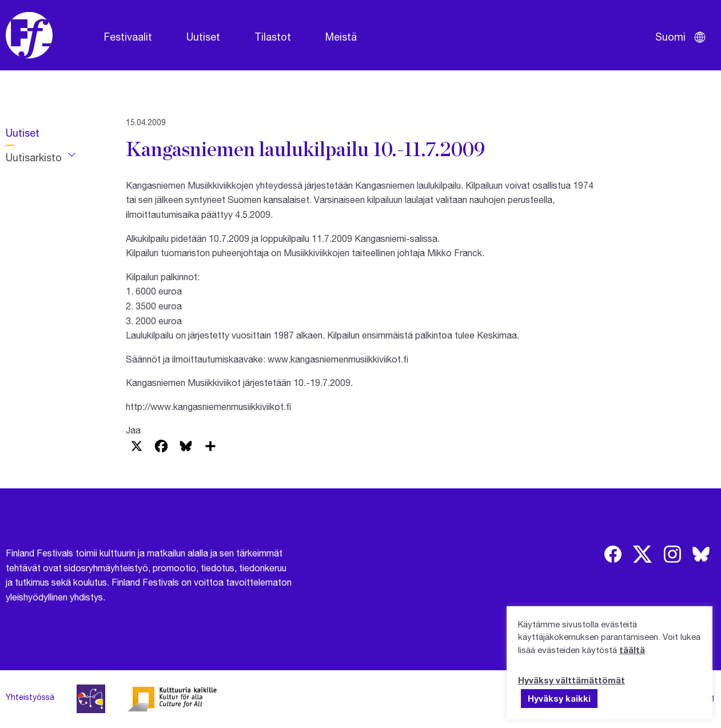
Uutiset (203, 37)
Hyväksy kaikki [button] (559, 698)
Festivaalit (128, 37)
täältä (632, 650)
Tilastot (273, 37)
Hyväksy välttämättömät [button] (571, 680)
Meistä (341, 37)
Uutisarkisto (34, 157)
